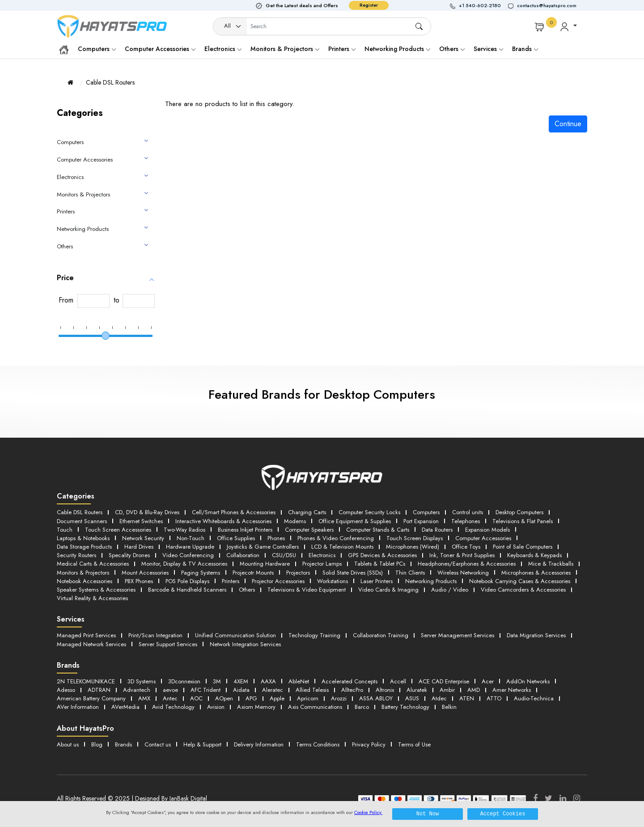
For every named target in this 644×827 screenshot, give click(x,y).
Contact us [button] (158, 744)
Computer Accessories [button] (483, 538)
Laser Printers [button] (377, 581)
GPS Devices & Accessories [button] (382, 555)
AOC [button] (196, 698)
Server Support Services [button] (168, 644)
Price (65, 278)
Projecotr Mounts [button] (253, 573)
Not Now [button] (428, 814)
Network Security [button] (143, 538)
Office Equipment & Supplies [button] (355, 521)
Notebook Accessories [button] (85, 581)
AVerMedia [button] (125, 707)
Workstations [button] (333, 581)
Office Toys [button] (466, 547)
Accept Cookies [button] (503, 814)
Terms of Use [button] (414, 744)
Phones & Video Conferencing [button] (336, 538)
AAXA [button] (268, 681)
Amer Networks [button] (512, 690)
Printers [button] (231, 581)
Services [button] (488, 49)
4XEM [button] (241, 681)
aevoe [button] (170, 690)
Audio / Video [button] (450, 590)
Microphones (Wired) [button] (413, 547)
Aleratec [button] (273, 690)
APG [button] (251, 698)
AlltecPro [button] (352, 690)
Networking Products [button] (431, 581)
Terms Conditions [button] (318, 744)
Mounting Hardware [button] (265, 564)
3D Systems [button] (142, 681)
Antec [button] (170, 698)
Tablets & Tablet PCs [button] (380, 564)
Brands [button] (525, 49)
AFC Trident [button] (205, 690)
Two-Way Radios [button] (184, 530)
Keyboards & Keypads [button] (534, 555)
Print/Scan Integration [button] (155, 635)
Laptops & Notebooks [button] (83, 538)
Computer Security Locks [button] (369, 512)
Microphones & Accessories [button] (536, 573)
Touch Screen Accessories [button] (118, 530)
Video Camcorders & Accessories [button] (523, 590)
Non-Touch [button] (191, 538)
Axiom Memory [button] (256, 707)
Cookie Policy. (368, 812)
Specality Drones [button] (129, 555)
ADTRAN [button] (99, 690)
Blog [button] (97, 744)
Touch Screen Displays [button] (415, 538)
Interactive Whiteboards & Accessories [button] (223, 521)
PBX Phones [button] (139, 581)
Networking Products (397, 49)
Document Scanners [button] (82, 521)
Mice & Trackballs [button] (551, 564)
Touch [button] (65, 530)
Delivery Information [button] (259, 744)
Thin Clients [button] (410, 573)
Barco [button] (362, 707)
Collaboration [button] (243, 555)
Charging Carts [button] (307, 512)
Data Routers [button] (437, 530)
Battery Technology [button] (405, 707)
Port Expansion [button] (421, 521)
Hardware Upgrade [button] (190, 547)
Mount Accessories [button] (145, 573)
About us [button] (68, 744)
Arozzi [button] (339, 698)
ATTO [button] (494, 698)
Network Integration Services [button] (245, 644)
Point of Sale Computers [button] (523, 547)
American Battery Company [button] (91, 698)
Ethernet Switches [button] (141, 521)
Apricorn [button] (308, 698)
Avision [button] (216, 707)
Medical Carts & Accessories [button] (93, 564)
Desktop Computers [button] (519, 512)
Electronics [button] (322, 555)
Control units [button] (468, 512)
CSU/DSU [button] (284, 555)
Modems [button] (295, 521)
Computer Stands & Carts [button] (378, 530)
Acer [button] (488, 681)
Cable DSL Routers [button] (80, 512)
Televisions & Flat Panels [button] (523, 521)
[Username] (330, 27)
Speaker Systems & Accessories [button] (96, 590)
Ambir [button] (447, 690)
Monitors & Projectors (285, 49)
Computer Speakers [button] (309, 530)
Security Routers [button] (76, 555)
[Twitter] (549, 798)
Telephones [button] (466, 521)
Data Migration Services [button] (536, 635)
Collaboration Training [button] (381, 635)
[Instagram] (577, 798)
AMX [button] (144, 698)
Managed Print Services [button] (86, 635)
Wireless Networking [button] (463, 573)
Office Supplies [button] (236, 538)
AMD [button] (474, 690)
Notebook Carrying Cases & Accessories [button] (520, 581)
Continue (568, 124)
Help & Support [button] (202, 744)
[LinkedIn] (563, 798)
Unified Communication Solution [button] (235, 635)
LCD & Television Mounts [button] (342, 547)
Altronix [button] (385, 690)
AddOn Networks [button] (528, 681)
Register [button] (369, 5)
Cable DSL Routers (110, 82)
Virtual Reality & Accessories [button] (92, 598)
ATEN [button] (467, 698)
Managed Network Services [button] (91, 644)
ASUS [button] (412, 698)
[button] (479, 6)
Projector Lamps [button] (322, 564)
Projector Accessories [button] (278, 581)
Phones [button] (276, 538)
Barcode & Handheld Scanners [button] (187, 590)
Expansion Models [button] (487, 530)
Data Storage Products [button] (84, 547)
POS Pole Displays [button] (187, 581)
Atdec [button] (439, 698)
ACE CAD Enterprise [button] (444, 681)
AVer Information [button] (78, 707)
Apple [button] (277, 698)
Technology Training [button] (314, 635)
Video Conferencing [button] (188, 555)
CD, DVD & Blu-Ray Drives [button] (147, 512)
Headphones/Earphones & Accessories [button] (467, 564)
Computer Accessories (160, 49)
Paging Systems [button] (201, 573)
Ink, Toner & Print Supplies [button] (462, 555)
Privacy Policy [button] (369, 744)
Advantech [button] (137, 690)
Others (452, 49)
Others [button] (247, 590)
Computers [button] (426, 512)
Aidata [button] (241, 690)
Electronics (223, 49)
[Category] (230, 27)
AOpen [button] (224, 698)
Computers (97, 49)
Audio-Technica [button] (534, 698)
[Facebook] (535, 798)
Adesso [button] (66, 690)
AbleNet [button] (299, 681)
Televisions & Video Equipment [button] (307, 590)
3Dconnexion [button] (184, 681)
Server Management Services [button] (458, 635)
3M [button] (217, 681)
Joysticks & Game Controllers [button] (263, 547)
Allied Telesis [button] (312, 690)
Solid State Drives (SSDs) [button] (353, 573)
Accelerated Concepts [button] (350, 681)
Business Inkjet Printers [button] (245, 530)
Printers (342, 49)
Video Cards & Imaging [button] (388, 590)
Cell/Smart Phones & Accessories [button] (234, 512)
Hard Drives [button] (139, 547)
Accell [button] (398, 681)
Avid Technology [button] (173, 707)
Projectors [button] (298, 573)
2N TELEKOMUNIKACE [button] (86, 681)
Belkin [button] (449, 707)
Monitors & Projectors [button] (83, 573)
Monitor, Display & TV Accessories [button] (184, 564)
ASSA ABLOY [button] (376, 698)
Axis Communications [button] (315, 707)
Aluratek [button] (417, 690)
